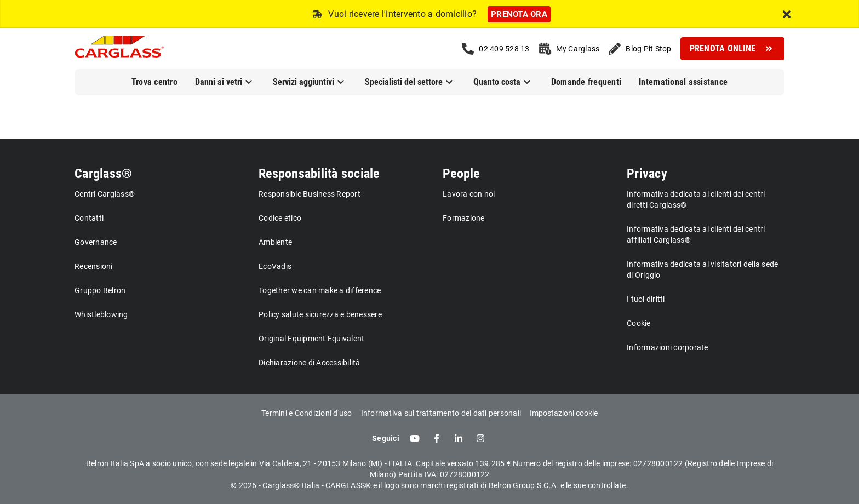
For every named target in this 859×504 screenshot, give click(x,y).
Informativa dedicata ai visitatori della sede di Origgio (702, 270)
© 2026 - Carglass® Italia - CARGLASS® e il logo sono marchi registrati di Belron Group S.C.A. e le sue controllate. (429, 485)
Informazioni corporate (668, 347)
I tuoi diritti (646, 299)
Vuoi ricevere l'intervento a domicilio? (402, 14)
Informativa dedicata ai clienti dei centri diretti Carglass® (696, 199)
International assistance (683, 82)
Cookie (639, 323)
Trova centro (154, 82)
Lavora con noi (469, 194)
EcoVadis (275, 266)
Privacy (647, 174)
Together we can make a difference (320, 290)
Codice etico (280, 218)
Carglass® (103, 174)
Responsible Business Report (310, 194)
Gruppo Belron (100, 290)
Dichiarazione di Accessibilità (310, 363)
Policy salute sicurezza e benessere (320, 314)
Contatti (89, 218)
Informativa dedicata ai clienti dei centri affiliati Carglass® (696, 234)
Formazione (464, 218)
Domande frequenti (586, 82)
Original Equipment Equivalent (311, 339)
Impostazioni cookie (564, 413)
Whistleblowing (101, 314)
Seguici (386, 438)
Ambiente (275, 242)
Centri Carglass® (105, 194)
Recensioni (94, 266)
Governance (96, 242)
